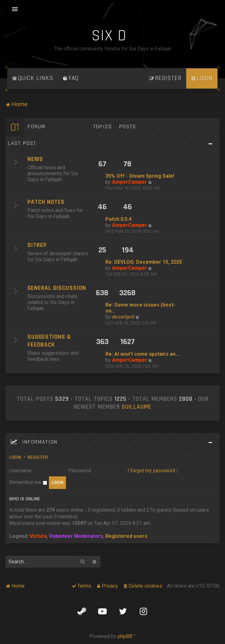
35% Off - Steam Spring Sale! (140, 176)
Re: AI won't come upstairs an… (142, 354)
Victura (38, 536)
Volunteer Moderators (76, 536)
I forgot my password (151, 471)
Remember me (28, 482)
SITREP (37, 245)
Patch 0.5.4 (118, 219)
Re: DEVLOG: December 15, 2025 (144, 262)
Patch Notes (46, 202)
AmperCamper (130, 182)
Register (38, 457)
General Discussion (57, 288)
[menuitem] (71, 78)
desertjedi (123, 317)
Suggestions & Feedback (49, 341)
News (35, 159)
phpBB (125, 636)
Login (15, 457)
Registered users (126, 536)
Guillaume (137, 407)
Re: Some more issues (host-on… (140, 308)
